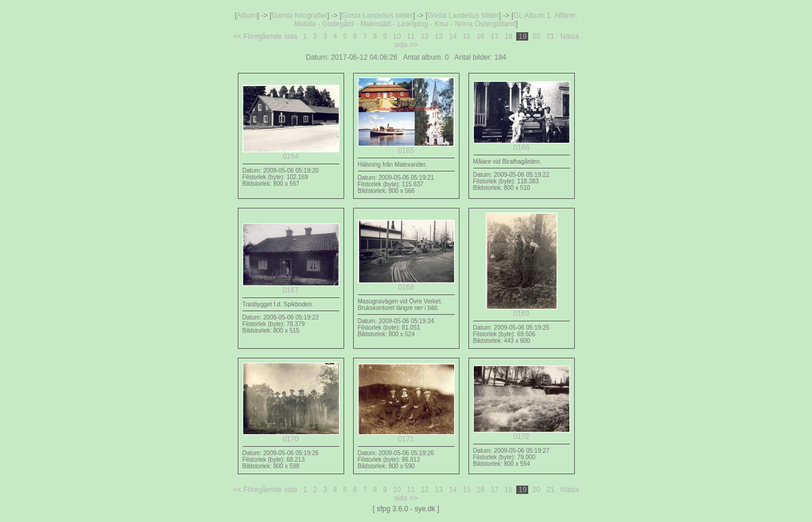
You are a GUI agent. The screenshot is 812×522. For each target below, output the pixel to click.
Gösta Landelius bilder (463, 16)
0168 (406, 284)
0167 (291, 287)
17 (495, 36)
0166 (522, 144)
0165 (406, 147)
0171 (406, 436)
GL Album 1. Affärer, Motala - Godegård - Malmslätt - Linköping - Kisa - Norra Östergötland (436, 20)
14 (453, 36)
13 (439, 36)
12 (425, 36)
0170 (291, 436)
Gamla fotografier (300, 16)
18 (508, 36)
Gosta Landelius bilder (377, 16)
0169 (522, 310)
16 (480, 36)
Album (247, 16)
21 (550, 36)
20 (537, 36)
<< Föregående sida (265, 36)
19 (522, 36)
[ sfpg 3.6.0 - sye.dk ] (406, 509)
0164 (291, 153)
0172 (522, 433)
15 (467, 36)
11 (411, 36)
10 (397, 36)
